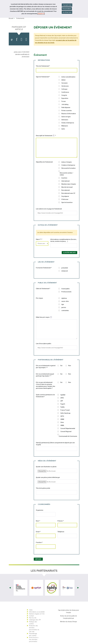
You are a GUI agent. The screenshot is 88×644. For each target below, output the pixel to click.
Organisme (40, 510)
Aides (31, 610)
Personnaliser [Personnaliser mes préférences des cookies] (67, 9)
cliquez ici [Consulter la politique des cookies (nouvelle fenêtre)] (41, 14)
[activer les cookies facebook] (12, 39)
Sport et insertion (67, 202)
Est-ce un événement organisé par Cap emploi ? (46, 367)
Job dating (65, 104)
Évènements (20, 18)
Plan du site (33, 618)
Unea (62, 422)
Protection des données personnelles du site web (34, 629)
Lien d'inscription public (44, 344)
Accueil (11, 18)
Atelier (64, 80)
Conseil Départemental (68, 428)
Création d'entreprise (68, 165)
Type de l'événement (43, 77)
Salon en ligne (66, 117)
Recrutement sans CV (68, 193)
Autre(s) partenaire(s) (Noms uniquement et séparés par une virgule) (55, 444)
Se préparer (65, 196)
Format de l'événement (44, 268)
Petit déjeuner (66, 107)
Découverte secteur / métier (66, 174)
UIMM (62, 419)
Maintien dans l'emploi (69, 184)
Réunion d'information (69, 114)
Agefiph (63, 395)
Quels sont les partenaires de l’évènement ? (45, 396)
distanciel (65, 271)
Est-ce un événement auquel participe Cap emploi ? (45, 375)
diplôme (64, 298)
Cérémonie (65, 86)
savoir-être (65, 301)
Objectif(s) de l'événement (44, 162)
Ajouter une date (69, 253)
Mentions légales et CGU (37, 614)
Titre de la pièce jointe (43, 488)
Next (78, 588)
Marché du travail (67, 187)
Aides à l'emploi (67, 162)
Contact (31, 616)
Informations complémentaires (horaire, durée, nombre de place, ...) (63, 240)
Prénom (61, 521)
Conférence (65, 92)
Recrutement (66, 190)
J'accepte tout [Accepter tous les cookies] (67, 5)
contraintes (65, 311)
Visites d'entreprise (68, 123)
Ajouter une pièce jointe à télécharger (48, 477)
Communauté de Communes (68, 436)
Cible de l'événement (43, 289)
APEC (62, 398)
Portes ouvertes (67, 111)
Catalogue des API (35, 620)
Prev (10, 588)
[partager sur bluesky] (26, 39)
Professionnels (66, 292)
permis (64, 307)
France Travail (65, 410)
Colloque (64, 89)
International (65, 181)
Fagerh (63, 404)
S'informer (65, 199)
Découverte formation (68, 168)
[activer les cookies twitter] (21, 39)
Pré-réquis (39, 298)
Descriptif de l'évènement (46, 136)
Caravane (64, 83)
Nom (38, 521)
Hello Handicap (65, 413)
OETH (62, 416)
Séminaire (65, 120)
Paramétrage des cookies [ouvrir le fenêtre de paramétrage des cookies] (33, 635)
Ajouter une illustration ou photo (46, 467)
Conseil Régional (66, 432)
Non (70, 366)
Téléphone (61, 532)
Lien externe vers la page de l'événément (49, 209)
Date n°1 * (39, 239)
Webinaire (65, 126)
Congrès (64, 95)
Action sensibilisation (68, 77)
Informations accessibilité (37, 612)
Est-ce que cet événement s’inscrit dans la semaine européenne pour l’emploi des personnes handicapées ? (46, 385)
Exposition (65, 98)
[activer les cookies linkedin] (17, 39)
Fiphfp (62, 407)
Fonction (39, 542)
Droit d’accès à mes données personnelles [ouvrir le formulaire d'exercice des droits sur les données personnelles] (34, 640)
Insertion (64, 178)
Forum (64, 101)
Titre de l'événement (43, 66)
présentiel (65, 268)
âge (63, 304)
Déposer (38, 559)
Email (38, 532)
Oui (61, 366)
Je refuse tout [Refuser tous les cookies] (67, 12)
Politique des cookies (33, 623)
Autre (63, 129)
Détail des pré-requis (44, 317)
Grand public (66, 289)
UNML (62, 425)
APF (62, 401)
